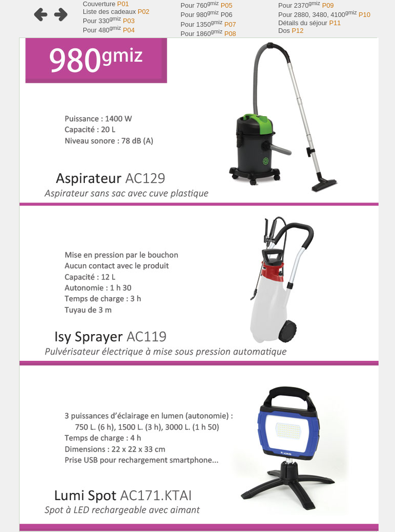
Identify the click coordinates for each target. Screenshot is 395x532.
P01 (123, 4)
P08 (230, 34)
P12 (298, 31)
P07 (230, 24)
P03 (129, 21)
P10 (364, 15)
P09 (328, 5)
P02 (144, 12)
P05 (227, 5)
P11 (335, 23)
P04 (129, 31)
